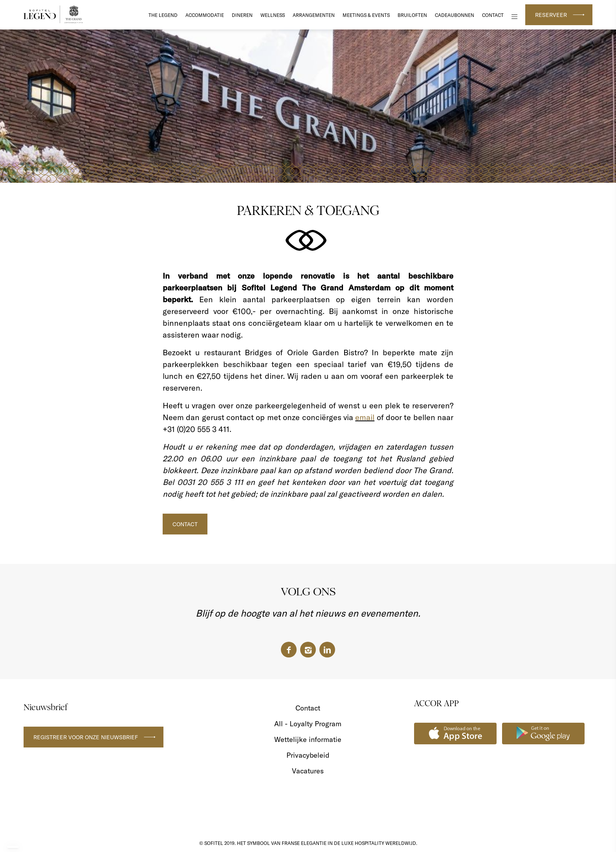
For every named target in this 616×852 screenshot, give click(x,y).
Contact (493, 15)
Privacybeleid (308, 755)
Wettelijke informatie (308, 739)
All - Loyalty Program (308, 724)
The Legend (163, 15)
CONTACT (185, 524)
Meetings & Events (366, 15)
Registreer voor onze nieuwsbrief (86, 737)
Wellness (273, 15)
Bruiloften (412, 15)
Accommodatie (205, 15)
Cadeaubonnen (455, 15)
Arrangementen (314, 15)
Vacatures (308, 771)
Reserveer (551, 15)
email (365, 417)
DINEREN (242, 15)
